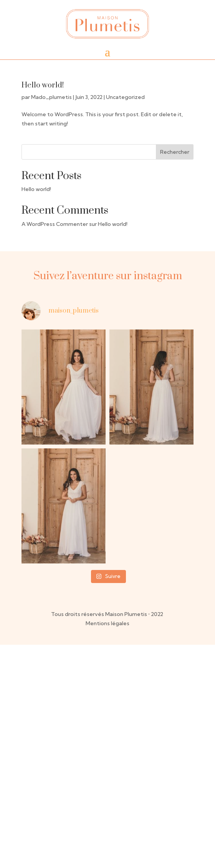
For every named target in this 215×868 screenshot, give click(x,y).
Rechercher (175, 152)
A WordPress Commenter (55, 224)
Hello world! (43, 85)
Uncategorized (125, 97)
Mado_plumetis (51, 97)
